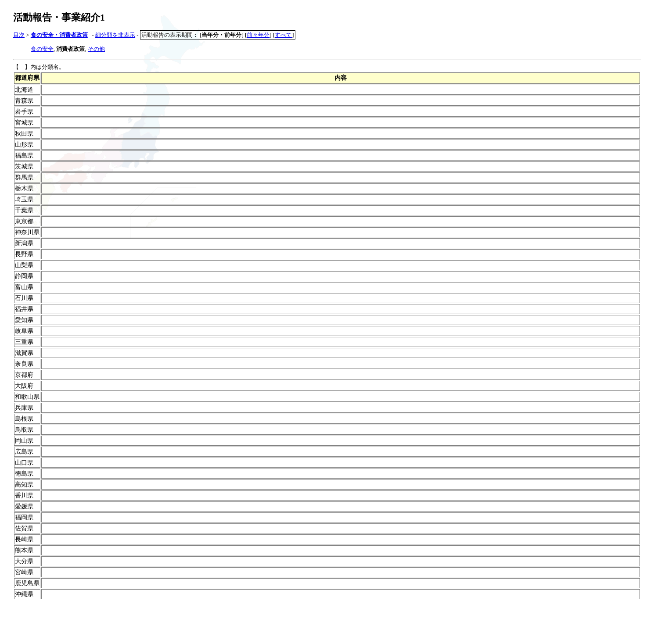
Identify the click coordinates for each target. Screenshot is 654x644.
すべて (283, 35)
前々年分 (258, 35)
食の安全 (42, 49)
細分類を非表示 (115, 35)
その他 (96, 49)
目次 (19, 35)
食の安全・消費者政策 (59, 35)
